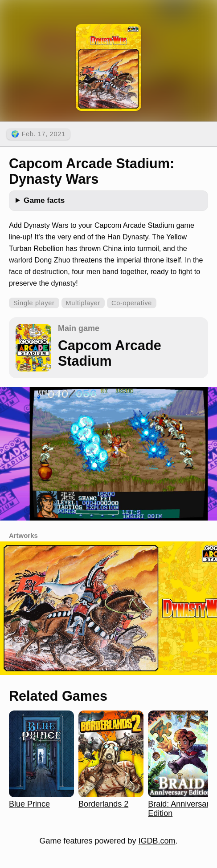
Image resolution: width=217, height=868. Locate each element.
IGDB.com (157, 841)
